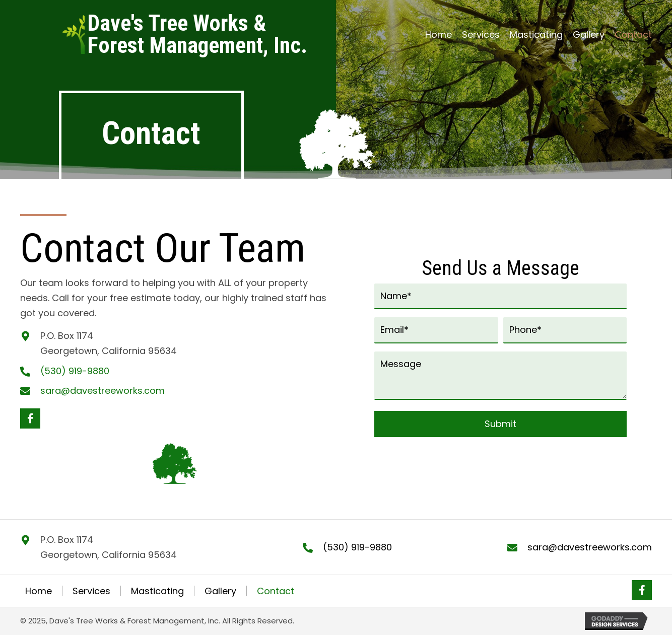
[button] (30, 418)
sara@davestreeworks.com (103, 391)
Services (91, 591)
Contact (276, 591)
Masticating (157, 591)
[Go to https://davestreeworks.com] (197, 34)
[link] (439, 35)
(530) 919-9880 (75, 371)
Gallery (220, 591)
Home (39, 591)
